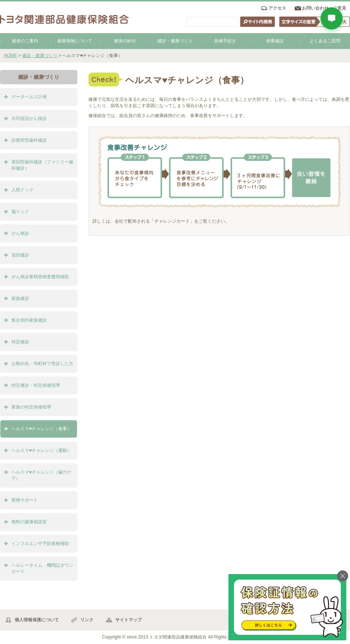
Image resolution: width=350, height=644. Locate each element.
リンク (87, 620)
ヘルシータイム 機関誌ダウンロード (42, 568)
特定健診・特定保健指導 (36, 385)
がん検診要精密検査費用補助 (40, 277)
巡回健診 (20, 255)
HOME (10, 56)
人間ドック (22, 190)
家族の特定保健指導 (31, 407)
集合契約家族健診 (29, 320)
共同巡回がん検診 (29, 118)
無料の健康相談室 (29, 522)
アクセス (277, 8)
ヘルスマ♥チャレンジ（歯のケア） (41, 475)
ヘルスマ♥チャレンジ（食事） (41, 429)
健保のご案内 (25, 41)
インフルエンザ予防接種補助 (40, 544)
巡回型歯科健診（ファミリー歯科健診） (42, 165)
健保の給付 (125, 41)
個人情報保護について (37, 620)
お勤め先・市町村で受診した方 (42, 364)
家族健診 (20, 298)
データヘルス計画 (29, 97)
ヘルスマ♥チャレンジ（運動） (41, 450)
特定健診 (20, 342)
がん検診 (20, 233)
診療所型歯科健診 (29, 140)
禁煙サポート (25, 500)
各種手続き (225, 41)
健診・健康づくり (175, 41)
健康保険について (75, 41)
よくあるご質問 (325, 41)
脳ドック (20, 212)
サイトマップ (129, 620)
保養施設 (275, 41)
